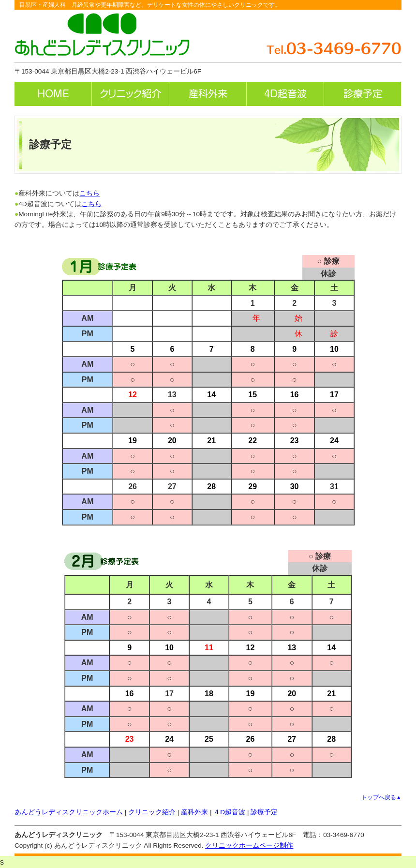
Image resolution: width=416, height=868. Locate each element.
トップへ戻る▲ (381, 797)
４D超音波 (229, 812)
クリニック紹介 (152, 812)
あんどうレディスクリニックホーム (69, 812)
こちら (89, 193)
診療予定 (264, 812)
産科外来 (194, 812)
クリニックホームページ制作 (249, 846)
